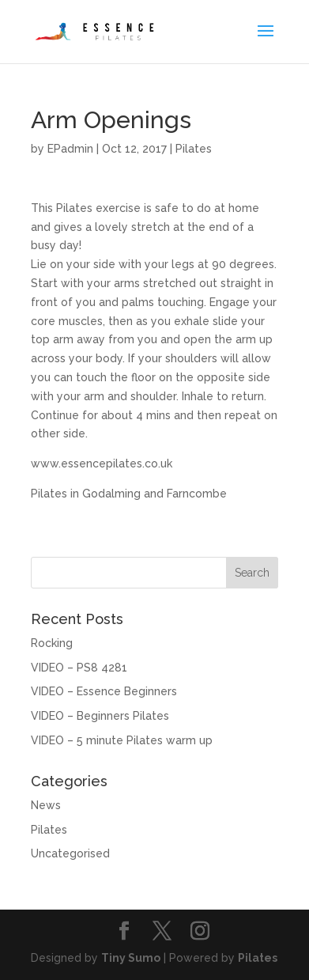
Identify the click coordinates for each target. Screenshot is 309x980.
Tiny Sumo (131, 958)
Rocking (52, 643)
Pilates (194, 149)
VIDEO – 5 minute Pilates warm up (122, 740)
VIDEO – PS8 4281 (79, 668)
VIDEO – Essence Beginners (104, 691)
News (46, 805)
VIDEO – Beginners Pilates (100, 716)
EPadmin (70, 149)
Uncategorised (70, 853)
